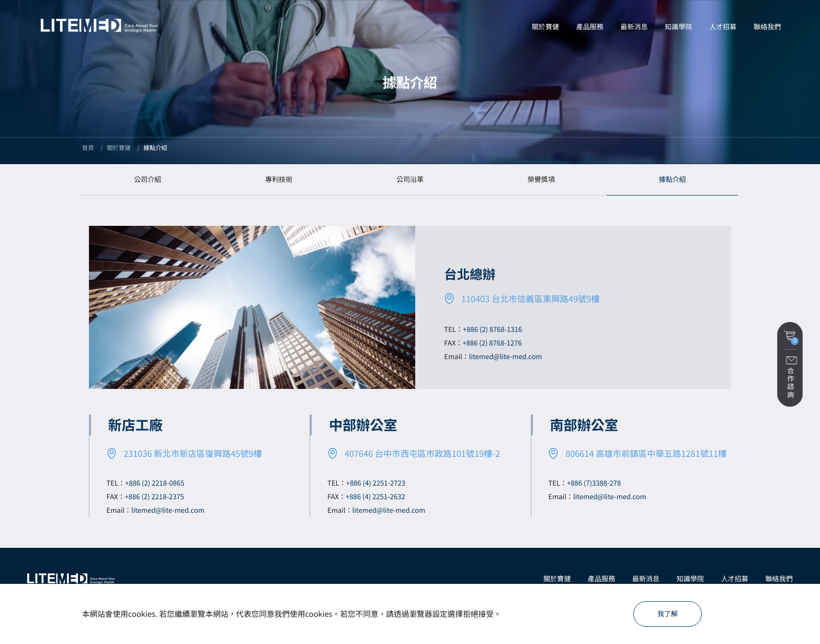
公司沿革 (410, 179)
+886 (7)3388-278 (594, 483)
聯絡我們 (779, 578)
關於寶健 (557, 578)
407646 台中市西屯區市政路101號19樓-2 (423, 453)
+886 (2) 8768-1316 (492, 329)
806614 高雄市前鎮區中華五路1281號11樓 (646, 453)
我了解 (668, 613)
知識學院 (690, 578)
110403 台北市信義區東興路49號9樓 (531, 298)
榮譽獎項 (541, 179)
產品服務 (601, 578)
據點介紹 (673, 179)
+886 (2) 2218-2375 (155, 496)
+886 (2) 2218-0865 (155, 483)
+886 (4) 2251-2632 (375, 496)
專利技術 (279, 179)
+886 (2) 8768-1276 (492, 343)
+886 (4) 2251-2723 (376, 483)
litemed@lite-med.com (506, 356)
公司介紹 (147, 179)
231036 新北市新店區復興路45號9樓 (193, 453)
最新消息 (646, 578)
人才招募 (735, 578)
